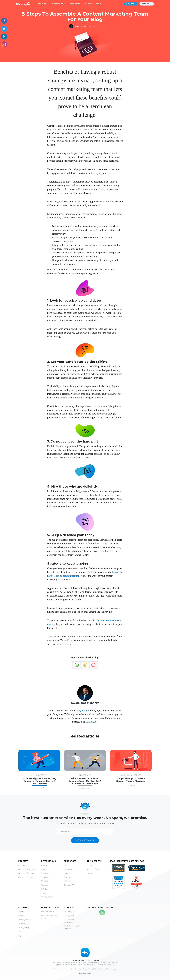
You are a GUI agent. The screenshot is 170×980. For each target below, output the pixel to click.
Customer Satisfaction (27, 869)
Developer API (69, 885)
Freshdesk (45, 877)
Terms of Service (24, 920)
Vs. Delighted (69, 916)
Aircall (44, 893)
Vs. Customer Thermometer (69, 921)
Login (20, 935)
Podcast (67, 877)
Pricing (89, 4)
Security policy (24, 927)
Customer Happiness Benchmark (49, 917)
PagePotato (83, 710)
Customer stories (48, 912)
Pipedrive (45, 881)
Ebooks (67, 873)
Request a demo (93, 869)
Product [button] (42, 4)
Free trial (147, 4)
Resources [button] (75, 4)
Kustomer (45, 885)
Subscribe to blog (85, 840)
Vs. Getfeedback (70, 912)
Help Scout (45, 889)
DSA (20, 931)
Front (43, 869)
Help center (68, 881)
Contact (21, 916)
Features (22, 865)
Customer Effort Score (27, 873)
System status (85, 973)
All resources (69, 869)
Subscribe (131, 4)
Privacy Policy (93, 969)
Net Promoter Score (26, 877)
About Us (22, 912)
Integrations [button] (58, 4)
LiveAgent (45, 873)
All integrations (47, 897)
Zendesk (44, 865)
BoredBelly (91, 722)
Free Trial (90, 873)
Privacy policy (23, 924)
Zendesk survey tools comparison (72, 927)
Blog (98, 4)
